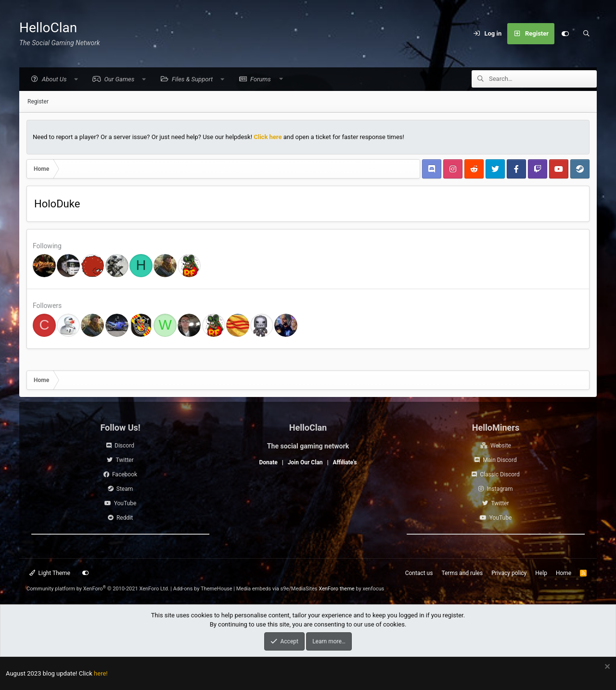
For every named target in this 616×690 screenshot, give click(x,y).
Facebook (125, 474)
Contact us (419, 573)
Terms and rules (462, 573)
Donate (268, 462)
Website (501, 446)
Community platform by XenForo (98, 589)
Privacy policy (509, 573)
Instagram (500, 489)
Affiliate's (345, 462)
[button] (54, 80)
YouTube (125, 503)
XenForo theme (337, 589)
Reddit (125, 518)
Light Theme (50, 573)
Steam (125, 489)
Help (541, 573)
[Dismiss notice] (606, 668)
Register (38, 102)
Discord (124, 446)
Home (564, 573)
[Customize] (565, 34)
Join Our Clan (305, 462)
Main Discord (500, 460)
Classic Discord (500, 474)
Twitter (124, 460)
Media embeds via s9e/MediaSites (277, 589)
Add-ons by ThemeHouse (203, 589)
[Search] (586, 34)
